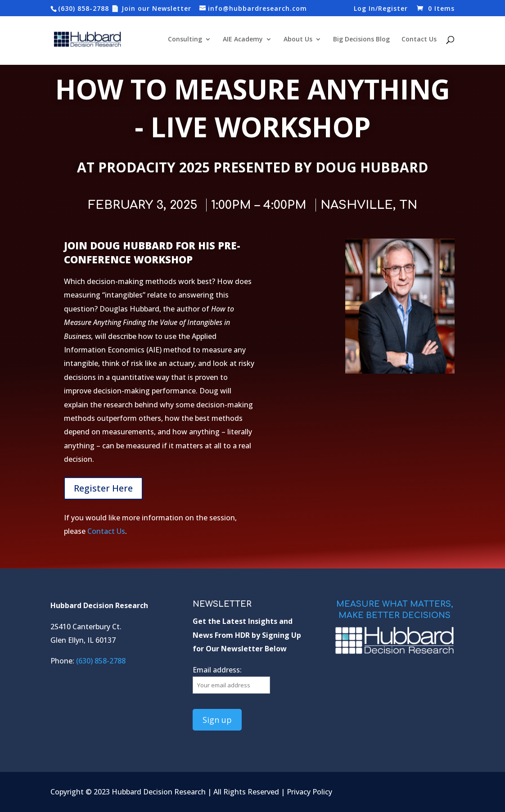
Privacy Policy (309, 792)
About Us (298, 40)
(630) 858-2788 (83, 8)
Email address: (217, 670)
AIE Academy (243, 40)
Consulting (185, 40)
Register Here (103, 488)
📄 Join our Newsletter (151, 8)
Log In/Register (381, 9)
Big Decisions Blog (361, 40)
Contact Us (419, 40)
